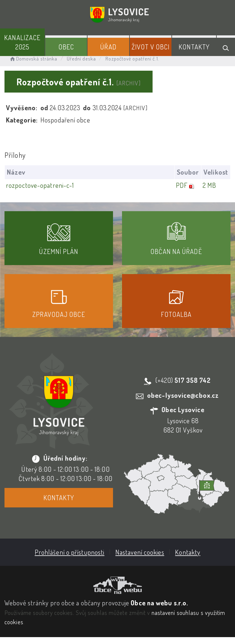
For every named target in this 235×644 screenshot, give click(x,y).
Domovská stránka (33, 59)
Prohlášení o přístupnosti (70, 552)
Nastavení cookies (140, 552)
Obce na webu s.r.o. (159, 603)
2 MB (209, 185)
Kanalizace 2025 (22, 42)
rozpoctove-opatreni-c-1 (40, 185)
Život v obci (151, 47)
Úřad (108, 47)
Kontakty (194, 47)
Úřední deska (81, 59)
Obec (66, 47)
